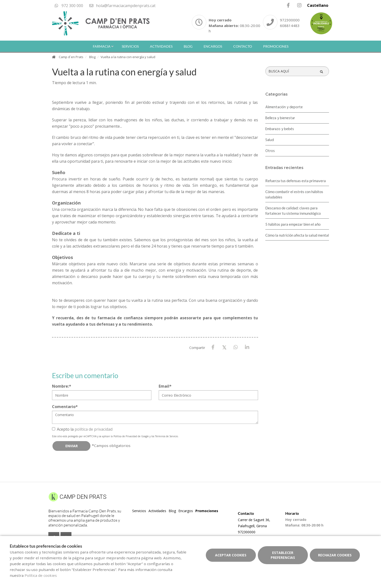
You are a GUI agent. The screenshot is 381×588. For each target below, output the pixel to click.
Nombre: (62, 386)
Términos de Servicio (166, 436)
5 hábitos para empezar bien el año (293, 224)
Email (165, 386)
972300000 (290, 20)
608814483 (290, 26)
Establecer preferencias (283, 555)
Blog (188, 46)
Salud (270, 140)
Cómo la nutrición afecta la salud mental (297, 235)
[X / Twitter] (224, 347)
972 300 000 (69, 6)
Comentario (65, 407)
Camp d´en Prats (71, 57)
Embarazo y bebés (280, 129)
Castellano (318, 5)
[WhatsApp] (236, 347)
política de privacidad (94, 429)
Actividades (161, 46)
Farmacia (102, 46)
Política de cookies (41, 575)
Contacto (243, 46)
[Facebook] (213, 347)
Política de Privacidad (125, 436)
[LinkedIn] (247, 347)
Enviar (72, 446)
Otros (270, 151)
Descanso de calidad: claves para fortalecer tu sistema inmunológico (293, 211)
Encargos (213, 46)
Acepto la (82, 429)
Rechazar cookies (335, 555)
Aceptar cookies (231, 555)
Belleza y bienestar (280, 118)
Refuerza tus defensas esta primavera (296, 181)
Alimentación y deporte (284, 107)
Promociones (276, 46)
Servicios (130, 46)
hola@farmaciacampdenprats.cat (122, 6)
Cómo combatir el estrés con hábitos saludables (294, 194)
